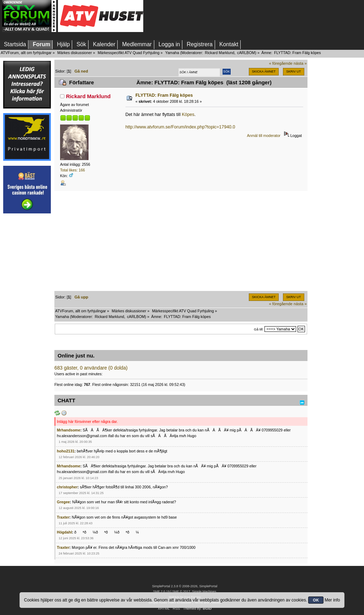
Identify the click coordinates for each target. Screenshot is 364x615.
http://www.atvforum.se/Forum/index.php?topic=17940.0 (180, 127)
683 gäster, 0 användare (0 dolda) (91, 368)
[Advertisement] (27, 325)
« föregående (281, 63)
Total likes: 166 (73, 170)
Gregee (63, 502)
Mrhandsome (69, 430)
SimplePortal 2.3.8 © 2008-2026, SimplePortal (185, 586)
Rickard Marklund (220, 53)
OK (316, 600)
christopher (67, 487)
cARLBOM (246, 53)
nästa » (300, 63)
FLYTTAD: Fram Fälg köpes (164, 95)
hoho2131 (66, 451)
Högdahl (64, 532)
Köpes (188, 115)
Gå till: (259, 329)
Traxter (63, 517)
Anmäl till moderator (264, 136)
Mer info (332, 600)
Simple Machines (204, 592)
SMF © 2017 (181, 592)
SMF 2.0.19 (161, 592)
